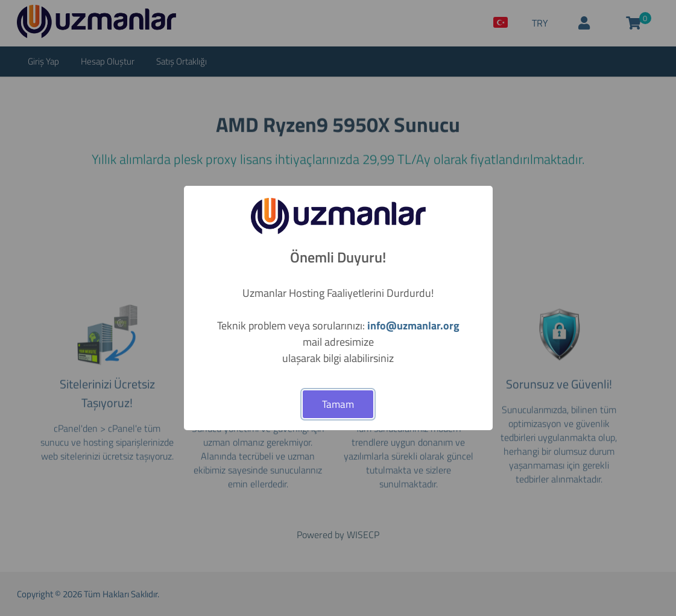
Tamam (338, 404)
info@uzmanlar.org (413, 325)
